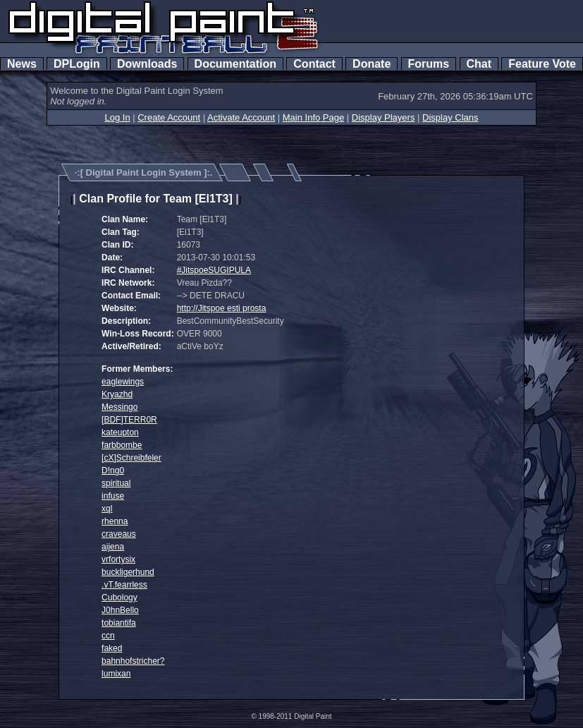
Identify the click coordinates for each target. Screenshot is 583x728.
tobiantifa (119, 623)
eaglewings (123, 382)
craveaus (119, 534)
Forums (429, 64)
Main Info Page (313, 117)
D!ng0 (113, 471)
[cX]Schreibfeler (131, 458)
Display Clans (450, 117)
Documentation (235, 64)
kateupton (120, 432)
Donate (372, 64)
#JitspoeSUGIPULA (214, 270)
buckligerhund (128, 572)
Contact (314, 64)
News (22, 64)
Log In (117, 117)
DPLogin (77, 64)
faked (112, 648)
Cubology (119, 597)
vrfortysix (118, 559)
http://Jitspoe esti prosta (222, 308)
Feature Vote (542, 64)
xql (107, 509)
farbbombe (122, 445)
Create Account (169, 117)
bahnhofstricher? (133, 661)
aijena (113, 547)
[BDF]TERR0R (129, 420)
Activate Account (241, 117)
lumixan (116, 674)
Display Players (383, 117)
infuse (113, 496)
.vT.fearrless (124, 585)
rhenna (115, 521)
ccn (108, 636)
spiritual (116, 483)
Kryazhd (117, 394)
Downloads (147, 64)
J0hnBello (120, 610)
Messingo (119, 407)
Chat (479, 64)
